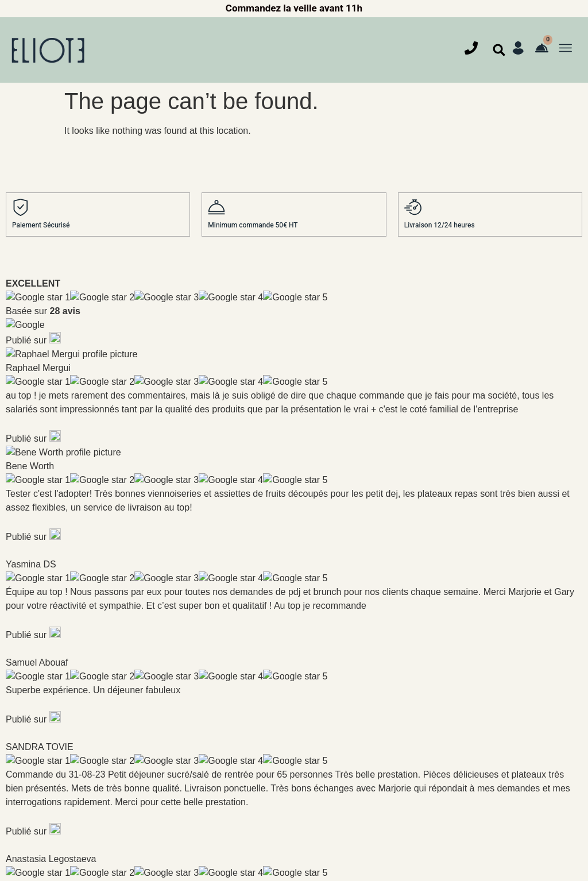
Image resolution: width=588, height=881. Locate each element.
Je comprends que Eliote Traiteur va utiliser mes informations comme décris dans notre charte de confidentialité (427, 531)
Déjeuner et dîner (36, 701)
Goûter (18, 727)
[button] (499, 50)
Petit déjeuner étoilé (41, 675)
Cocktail (20, 754)
